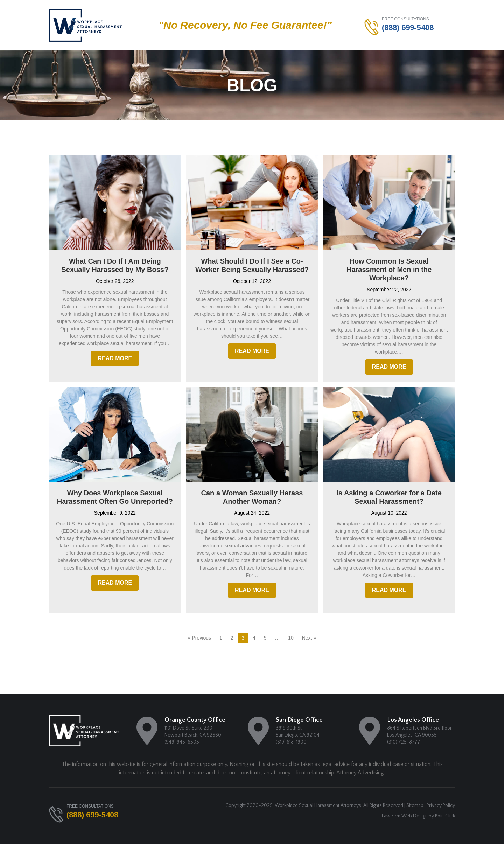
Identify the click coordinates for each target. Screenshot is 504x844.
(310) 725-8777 (404, 742)
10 (291, 638)
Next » (309, 638)
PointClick (445, 816)
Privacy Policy (441, 805)
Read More (115, 358)
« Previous (199, 638)
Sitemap (415, 805)
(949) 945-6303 (182, 742)
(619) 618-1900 (291, 742)
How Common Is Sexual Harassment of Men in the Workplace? (389, 270)
